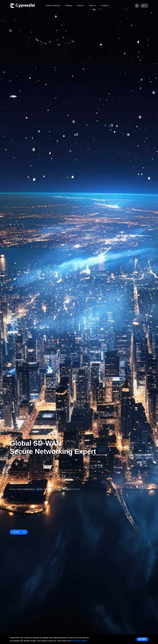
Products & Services (53, 5)
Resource (81, 5)
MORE (19, 532)
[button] (11, 224)
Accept (142, 639)
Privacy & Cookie (79, 641)
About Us (92, 5)
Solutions (69, 5)
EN (143, 6)
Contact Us (105, 5)
